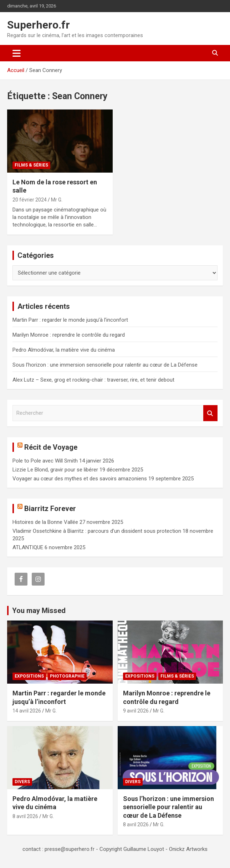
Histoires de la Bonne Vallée (45, 522)
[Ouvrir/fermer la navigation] (17, 53)
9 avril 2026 (136, 711)
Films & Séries (31, 165)
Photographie (67, 676)
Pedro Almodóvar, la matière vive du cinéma (64, 350)
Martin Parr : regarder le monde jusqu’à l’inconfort (70, 320)
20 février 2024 (30, 200)
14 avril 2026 (27, 711)
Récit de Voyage (51, 447)
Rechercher (210, 413)
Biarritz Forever (50, 509)
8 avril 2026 (25, 816)
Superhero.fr (39, 25)
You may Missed (39, 611)
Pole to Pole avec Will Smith (45, 461)
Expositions (29, 676)
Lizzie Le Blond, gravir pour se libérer (55, 470)
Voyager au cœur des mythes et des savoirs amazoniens (80, 479)
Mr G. (57, 200)
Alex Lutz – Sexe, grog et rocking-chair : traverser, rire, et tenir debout (93, 380)
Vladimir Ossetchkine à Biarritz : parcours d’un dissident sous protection (97, 531)
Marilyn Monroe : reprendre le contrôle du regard (69, 335)
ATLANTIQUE (28, 547)
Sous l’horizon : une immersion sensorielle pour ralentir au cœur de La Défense (105, 365)
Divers (22, 782)
